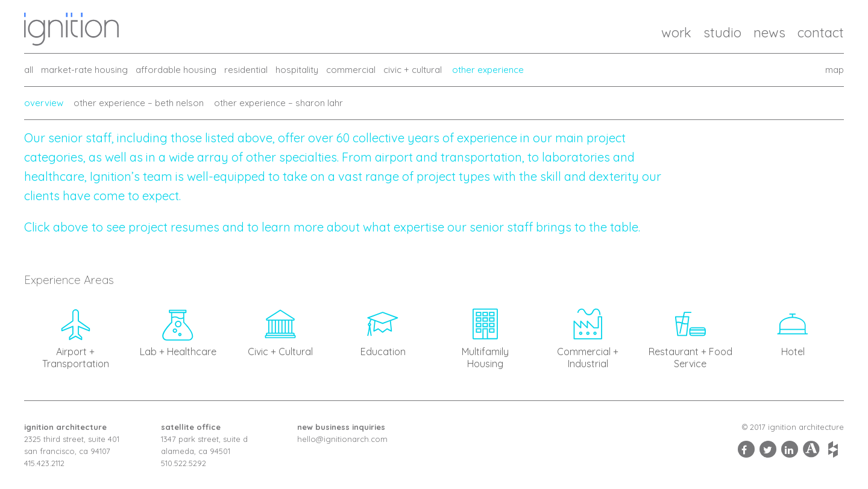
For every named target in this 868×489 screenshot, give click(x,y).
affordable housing (176, 70)
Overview (44, 103)
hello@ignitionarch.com (342, 439)
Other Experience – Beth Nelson (139, 103)
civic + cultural (413, 70)
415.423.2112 (44, 463)
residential (246, 70)
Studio (722, 33)
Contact (821, 33)
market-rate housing (84, 70)
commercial (351, 70)
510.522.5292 (184, 463)
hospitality (297, 70)
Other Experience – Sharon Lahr (278, 103)
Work (676, 33)
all (29, 70)
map (835, 70)
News (769, 33)
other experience (488, 70)
